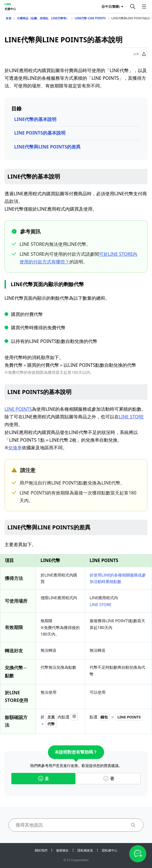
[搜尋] (133, 7)
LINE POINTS (18, 409)
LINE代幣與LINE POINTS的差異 (47, 147)
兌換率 (15, 448)
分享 (140, 54)
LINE (8, 4)
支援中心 (10, 9)
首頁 (9, 18)
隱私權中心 (110, 850)
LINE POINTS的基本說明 (40, 133)
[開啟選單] (144, 7)
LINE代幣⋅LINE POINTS (90, 18)
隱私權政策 (85, 850)
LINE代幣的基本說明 (35, 119)
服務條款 (62, 850)
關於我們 (41, 850)
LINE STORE (131, 417)
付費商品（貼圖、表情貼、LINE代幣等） (43, 18)
